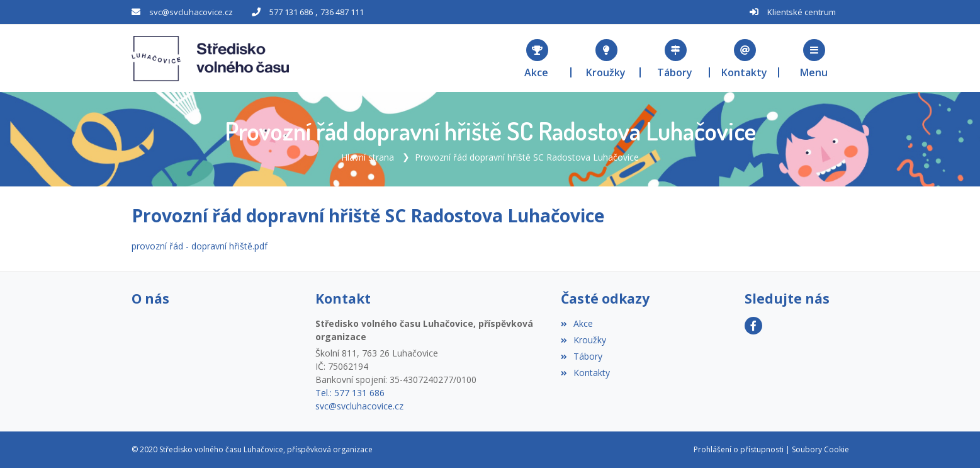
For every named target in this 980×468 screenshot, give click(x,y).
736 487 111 (342, 12)
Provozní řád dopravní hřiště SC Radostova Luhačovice (527, 157)
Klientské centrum (802, 12)
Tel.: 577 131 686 (350, 393)
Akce (577, 323)
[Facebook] (753, 326)
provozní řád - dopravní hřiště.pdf (200, 246)
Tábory (582, 356)
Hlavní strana (368, 157)
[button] (814, 58)
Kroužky (583, 340)
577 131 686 (291, 12)
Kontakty (585, 373)
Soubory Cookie (820, 449)
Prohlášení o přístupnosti (739, 449)
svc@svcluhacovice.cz (191, 12)
